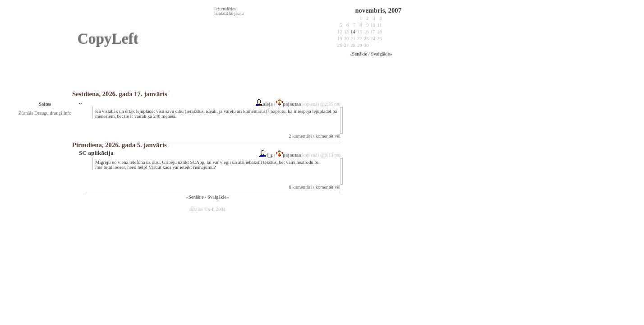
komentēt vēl (328, 136)
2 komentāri (300, 136)
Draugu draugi (49, 113)
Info (67, 113)
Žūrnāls (26, 113)
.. (80, 102)
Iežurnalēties (225, 9)
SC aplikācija (96, 153)
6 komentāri (300, 187)
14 (353, 32)
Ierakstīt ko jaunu (229, 14)
